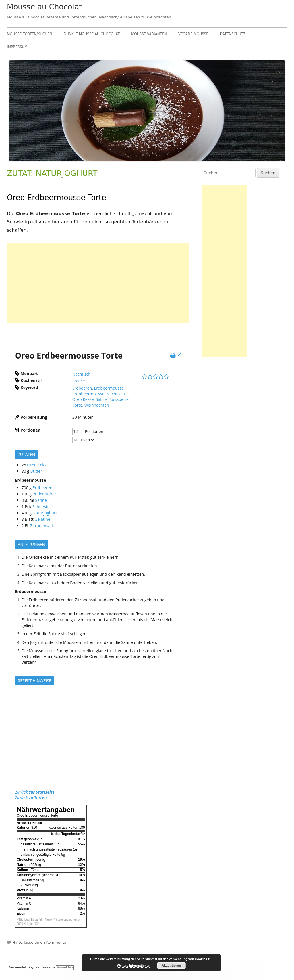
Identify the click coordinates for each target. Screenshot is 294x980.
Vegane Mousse (193, 34)
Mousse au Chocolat (44, 7)
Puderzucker (45, 494)
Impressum (17, 47)
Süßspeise (119, 399)
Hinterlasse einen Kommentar (40, 942)
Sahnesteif (42, 507)
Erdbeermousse (109, 388)
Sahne (102, 399)
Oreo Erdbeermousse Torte (57, 198)
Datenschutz (233, 34)
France (79, 381)
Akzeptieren (171, 966)
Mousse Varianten (149, 34)
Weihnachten (97, 405)
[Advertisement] (98, 283)
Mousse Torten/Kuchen (30, 34)
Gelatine (42, 519)
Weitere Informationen (134, 966)
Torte (77, 405)
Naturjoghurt (45, 513)
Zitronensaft (42, 526)
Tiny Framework (39, 967)
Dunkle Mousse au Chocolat (92, 34)
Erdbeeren (82, 388)
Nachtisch (82, 374)
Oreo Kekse (83, 399)
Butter (36, 471)
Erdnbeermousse (88, 394)
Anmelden (65, 967)
